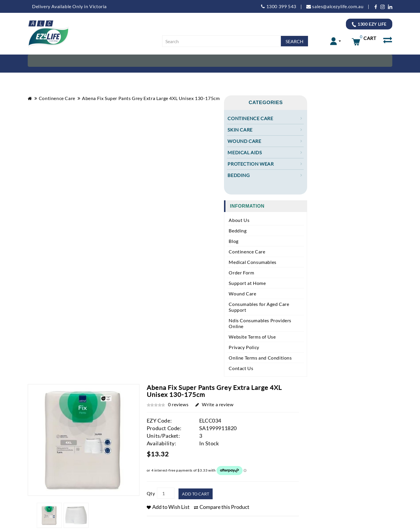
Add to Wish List (168, 507)
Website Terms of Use (252, 337)
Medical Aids (245, 152)
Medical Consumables (252, 262)
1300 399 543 (279, 6)
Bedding (239, 175)
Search (294, 41)
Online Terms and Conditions (260, 358)
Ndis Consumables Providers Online (260, 323)
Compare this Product (222, 507)
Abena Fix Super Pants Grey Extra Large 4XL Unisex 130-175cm (151, 98)
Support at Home (247, 283)
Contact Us (241, 368)
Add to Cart (196, 494)
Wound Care (244, 141)
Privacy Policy (244, 347)
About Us (239, 220)
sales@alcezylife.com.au (335, 6)
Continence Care (57, 98)
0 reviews (178, 404)
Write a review (215, 404)
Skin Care (240, 130)
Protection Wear (251, 164)
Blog (233, 241)
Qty (151, 493)
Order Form (241, 273)
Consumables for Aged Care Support (259, 307)
